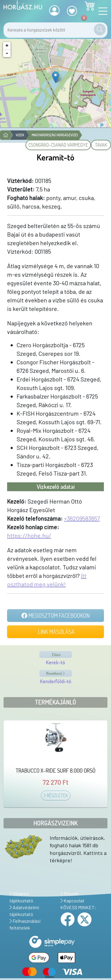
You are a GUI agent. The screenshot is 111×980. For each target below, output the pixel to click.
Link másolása (56, 632)
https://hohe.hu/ (29, 535)
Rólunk (69, 893)
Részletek (56, 795)
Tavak (101, 145)
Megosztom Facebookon (55, 615)
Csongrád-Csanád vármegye (58, 145)
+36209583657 (82, 518)
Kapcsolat (72, 900)
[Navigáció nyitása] (101, 11)
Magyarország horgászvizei (55, 135)
